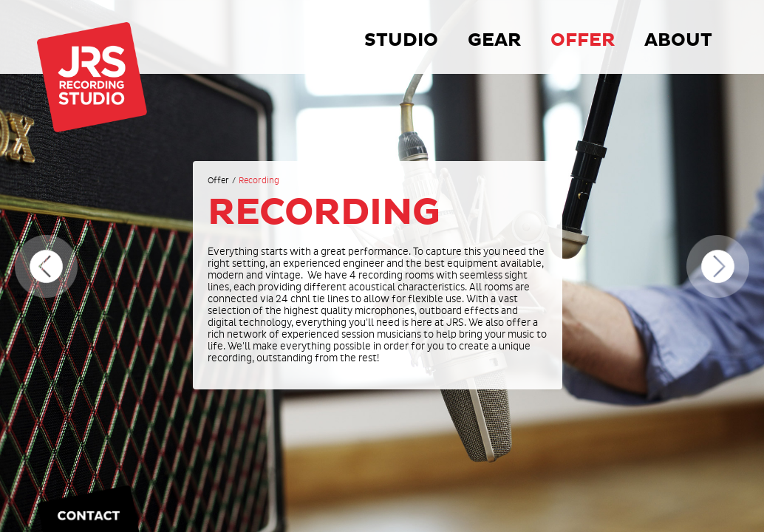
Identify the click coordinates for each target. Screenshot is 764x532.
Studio (401, 40)
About (678, 40)
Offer (583, 40)
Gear (494, 40)
